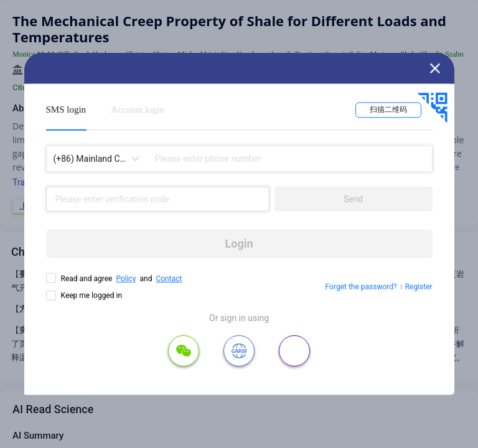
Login (239, 244)
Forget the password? (361, 287)
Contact (169, 279)
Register (419, 287)
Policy (126, 279)
